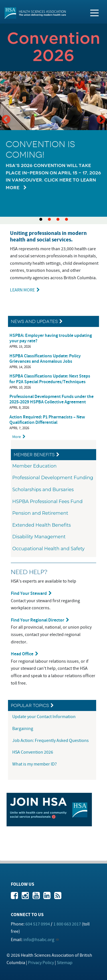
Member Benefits (34, 455)
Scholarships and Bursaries (43, 490)
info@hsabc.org (39, 940)
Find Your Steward (29, 594)
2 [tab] (49, 220)
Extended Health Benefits (42, 525)
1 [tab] (41, 220)
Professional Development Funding (53, 478)
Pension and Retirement (40, 513)
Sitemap (65, 963)
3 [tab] (58, 220)
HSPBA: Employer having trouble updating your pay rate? (51, 338)
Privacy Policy (41, 963)
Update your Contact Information (44, 717)
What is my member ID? (35, 764)
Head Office (22, 654)
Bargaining (23, 729)
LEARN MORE (22, 290)
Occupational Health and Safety (49, 549)
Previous (6, 120)
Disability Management (39, 537)
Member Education (34, 466)
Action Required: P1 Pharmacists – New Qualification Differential (47, 420)
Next (101, 120)
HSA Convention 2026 (33, 752)
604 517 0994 (38, 924)
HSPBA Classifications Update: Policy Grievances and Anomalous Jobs (45, 359)
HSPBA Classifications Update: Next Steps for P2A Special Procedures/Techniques (50, 379)
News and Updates (34, 321)
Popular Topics (30, 705)
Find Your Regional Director (38, 620)
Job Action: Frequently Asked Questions (51, 741)
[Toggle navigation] (94, 12)
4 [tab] (66, 220)
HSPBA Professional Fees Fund (47, 502)
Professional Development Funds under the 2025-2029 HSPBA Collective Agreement (52, 399)
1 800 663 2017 (67, 924)
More (17, 437)
